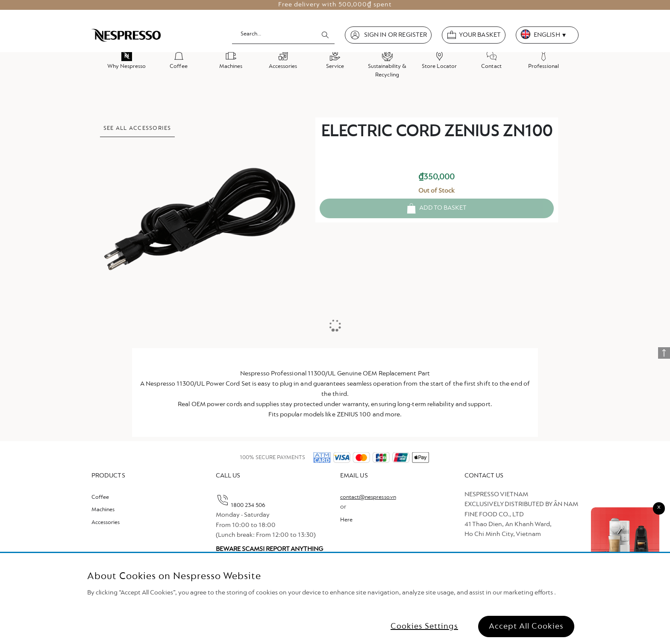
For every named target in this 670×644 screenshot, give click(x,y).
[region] (335, 599)
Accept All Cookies (526, 626)
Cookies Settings (424, 626)
